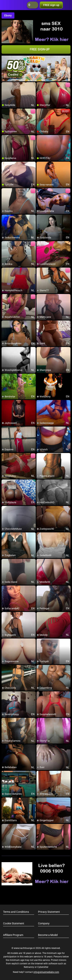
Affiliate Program (13, 935)
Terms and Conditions (16, 912)
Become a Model (48, 935)
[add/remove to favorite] (5, 85)
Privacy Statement (49, 912)
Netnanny (29, 967)
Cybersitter (43, 967)
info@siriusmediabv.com (46, 972)
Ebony (8, 15)
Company (44, 923)
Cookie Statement (14, 923)
